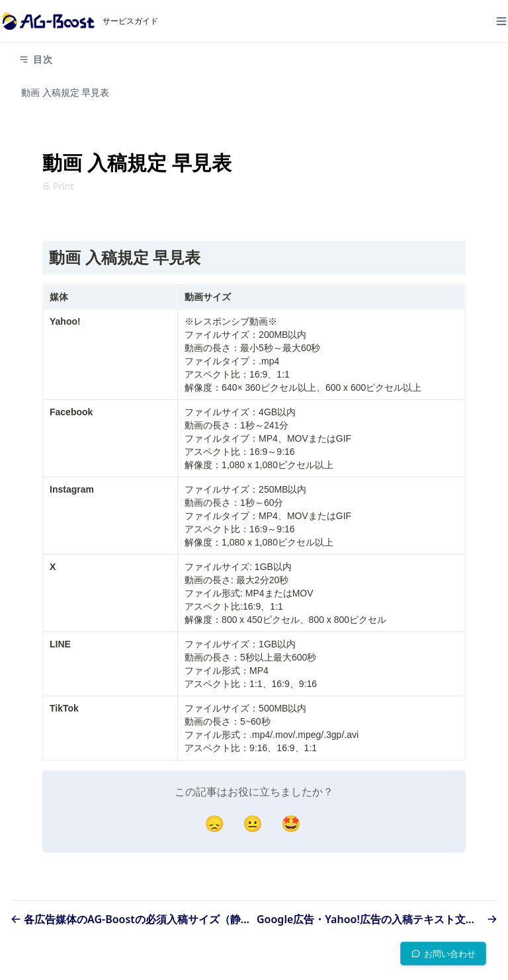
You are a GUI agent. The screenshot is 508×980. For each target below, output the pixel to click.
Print (58, 186)
